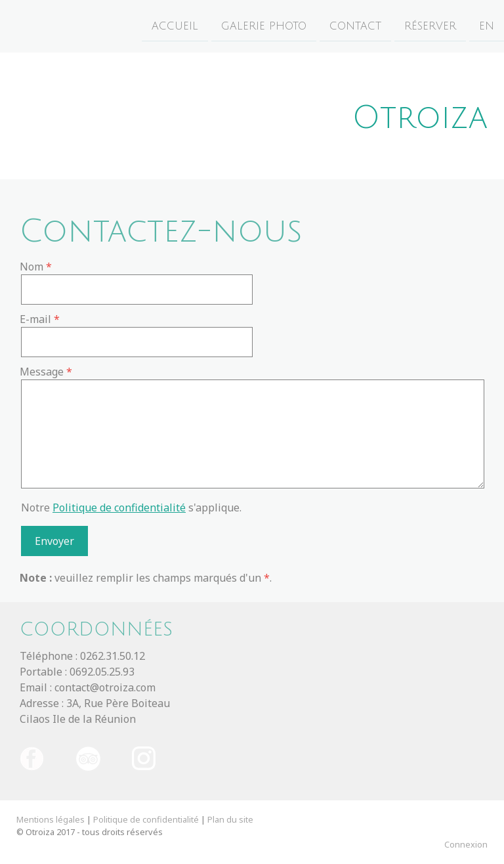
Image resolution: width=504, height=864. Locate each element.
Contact (355, 26)
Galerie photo (264, 26)
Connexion (466, 844)
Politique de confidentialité (119, 508)
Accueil (175, 26)
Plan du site (230, 819)
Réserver (430, 26)
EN (487, 26)
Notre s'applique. (131, 508)
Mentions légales (51, 819)
